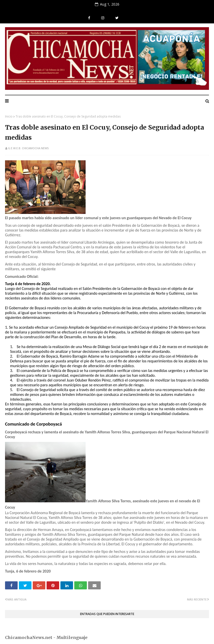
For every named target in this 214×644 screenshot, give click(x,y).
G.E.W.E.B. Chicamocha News (28, 148)
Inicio (9, 116)
